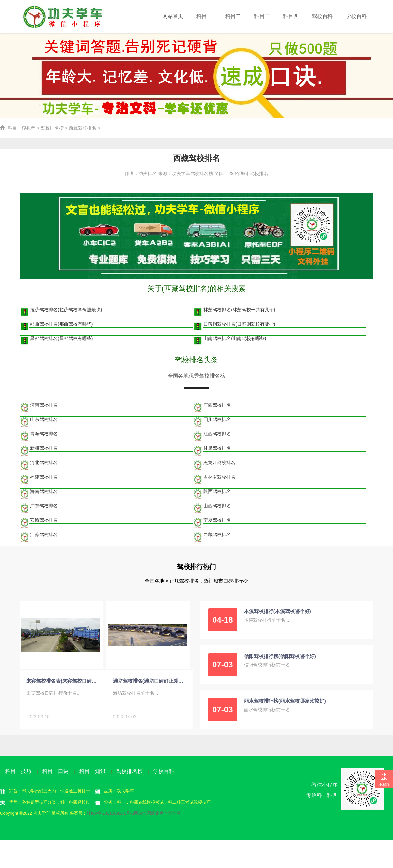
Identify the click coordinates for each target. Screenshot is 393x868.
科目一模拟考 (22, 129)
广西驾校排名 (217, 407)
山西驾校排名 (217, 507)
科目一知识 (92, 773)
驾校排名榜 (52, 129)
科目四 (296, 16)
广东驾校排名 (44, 507)
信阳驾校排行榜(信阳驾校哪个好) (280, 658)
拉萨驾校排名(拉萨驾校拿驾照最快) (66, 311)
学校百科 (357, 16)
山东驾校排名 (44, 421)
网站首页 (185, 16)
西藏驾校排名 (83, 129)
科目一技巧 (18, 773)
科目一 (215, 16)
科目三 (269, 16)
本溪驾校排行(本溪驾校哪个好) (278, 613)
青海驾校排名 (44, 435)
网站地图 (142, 814)
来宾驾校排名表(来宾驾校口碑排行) (63, 683)
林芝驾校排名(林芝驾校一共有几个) (239, 311)
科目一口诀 (55, 773)
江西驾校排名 (217, 435)
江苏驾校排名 (44, 536)
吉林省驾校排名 (219, 479)
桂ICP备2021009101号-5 (111, 814)
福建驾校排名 (44, 479)
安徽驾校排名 (44, 522)
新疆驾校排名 (44, 450)
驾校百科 (325, 16)
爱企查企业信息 (166, 814)
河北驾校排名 (44, 464)
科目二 (242, 16)
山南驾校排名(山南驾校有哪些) (235, 340)
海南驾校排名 (44, 493)
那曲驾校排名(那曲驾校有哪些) (62, 326)
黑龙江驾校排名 (219, 464)
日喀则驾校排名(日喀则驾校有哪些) (239, 326)
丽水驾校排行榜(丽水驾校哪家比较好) (285, 703)
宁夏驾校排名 (217, 522)
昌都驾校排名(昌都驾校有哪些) (62, 340)
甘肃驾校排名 (217, 450)
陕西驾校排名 (217, 493)
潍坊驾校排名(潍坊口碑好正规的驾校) (150, 683)
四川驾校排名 (217, 421)
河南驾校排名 (44, 407)
